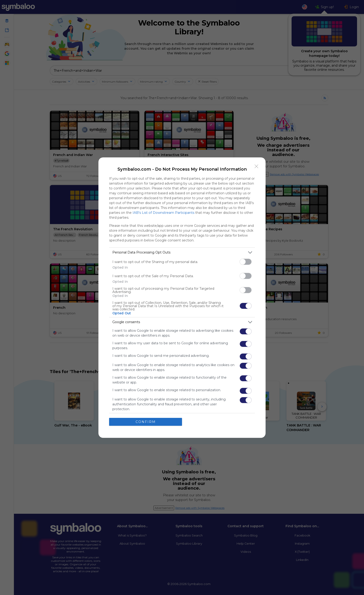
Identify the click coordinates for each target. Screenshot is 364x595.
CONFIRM (146, 422)
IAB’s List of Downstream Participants (163, 213)
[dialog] (182, 298)
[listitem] (182, 252)
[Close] (257, 166)
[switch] (246, 262)
